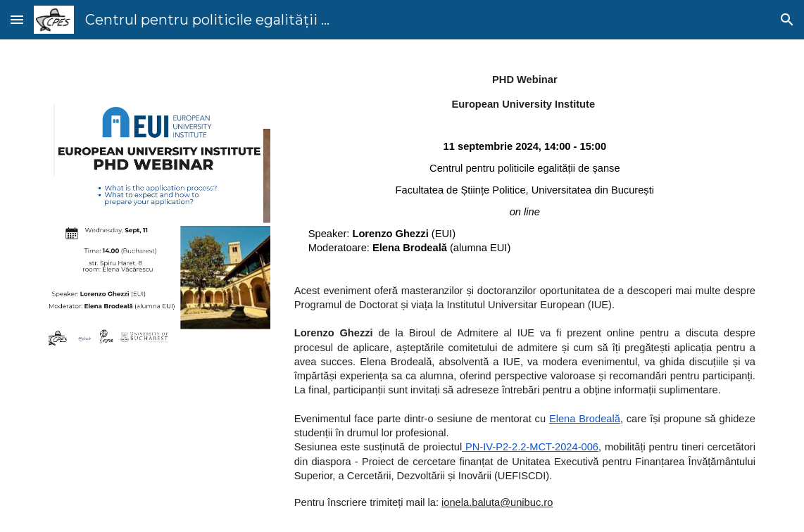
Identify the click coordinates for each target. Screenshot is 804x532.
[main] (525, 286)
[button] (17, 19)
